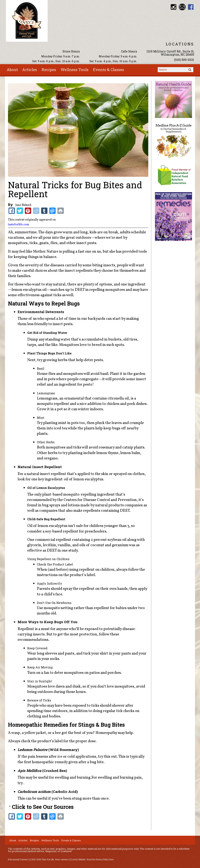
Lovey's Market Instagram (174, 7)
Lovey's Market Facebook (191, 7)
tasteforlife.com (19, 225)
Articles (30, 70)
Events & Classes (109, 70)
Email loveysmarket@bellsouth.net (182, 7)
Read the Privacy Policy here (100, 859)
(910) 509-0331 (184, 60)
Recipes (49, 70)
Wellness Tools (75, 70)
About (12, 70)
